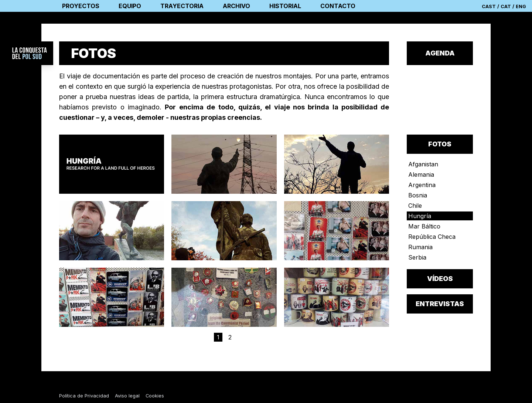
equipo (130, 6)
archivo (236, 6)
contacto (338, 6)
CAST (489, 6)
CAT (506, 6)
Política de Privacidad (84, 396)
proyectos (81, 6)
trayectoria (182, 6)
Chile (415, 206)
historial (285, 6)
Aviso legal (127, 396)
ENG (521, 6)
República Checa (432, 237)
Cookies (155, 396)
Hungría (420, 216)
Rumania (420, 247)
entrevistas (440, 304)
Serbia (417, 257)
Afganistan (423, 164)
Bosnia (418, 195)
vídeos (440, 279)
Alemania (421, 175)
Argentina (422, 185)
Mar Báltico (424, 226)
